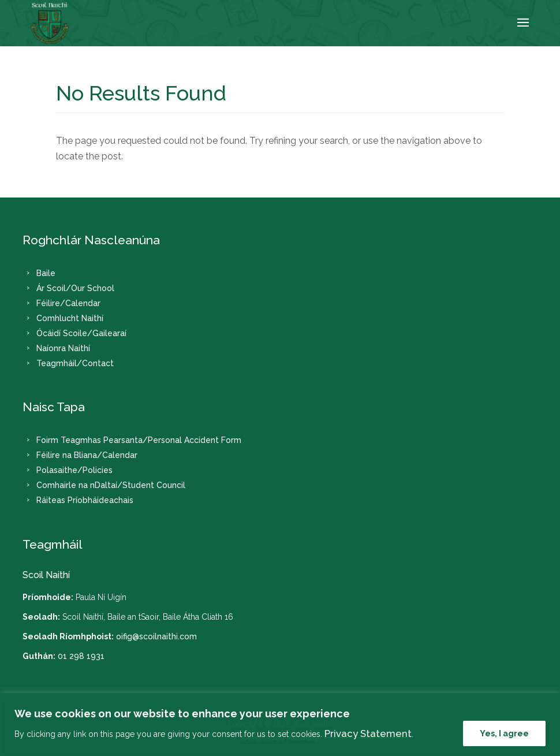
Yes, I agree (504, 733)
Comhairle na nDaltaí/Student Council (111, 485)
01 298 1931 (81, 656)
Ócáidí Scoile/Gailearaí (81, 333)
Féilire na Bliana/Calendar (87, 455)
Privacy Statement (368, 733)
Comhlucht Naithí (70, 318)
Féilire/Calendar (68, 303)
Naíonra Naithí (63, 348)
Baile (46, 273)
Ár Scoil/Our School (75, 288)
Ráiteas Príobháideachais (85, 500)
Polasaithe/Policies (74, 470)
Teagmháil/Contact (75, 363)
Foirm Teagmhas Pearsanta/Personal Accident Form (139, 440)
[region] (280, 725)
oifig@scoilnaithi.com (156, 636)
